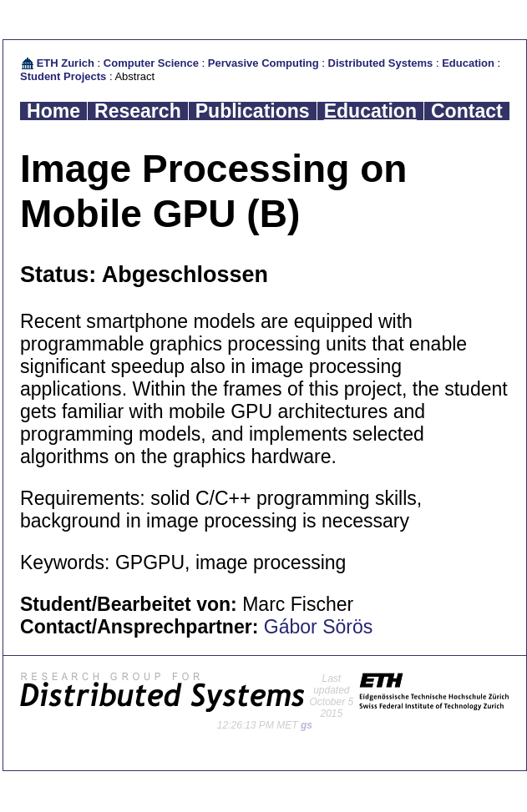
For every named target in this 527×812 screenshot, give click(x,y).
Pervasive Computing (263, 63)
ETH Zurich (66, 63)
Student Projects (63, 76)
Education (468, 63)
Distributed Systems (381, 63)
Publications (253, 111)
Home (53, 111)
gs (307, 725)
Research (138, 111)
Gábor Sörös (319, 627)
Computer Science (151, 63)
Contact (467, 111)
